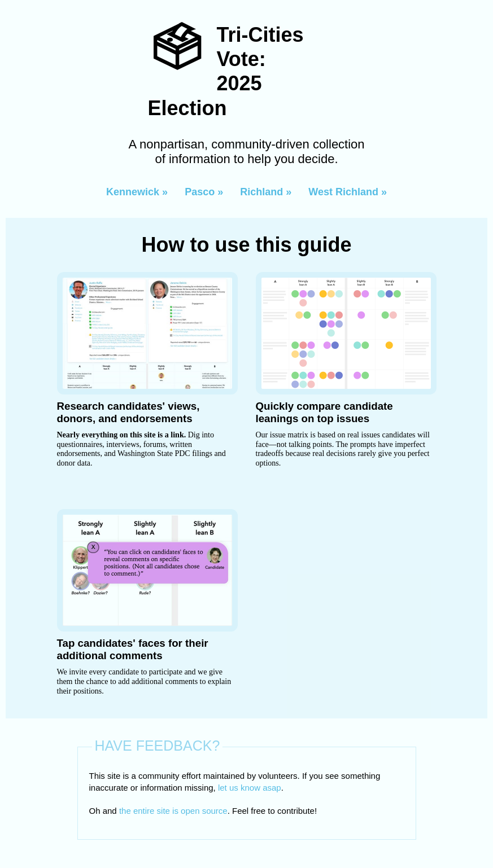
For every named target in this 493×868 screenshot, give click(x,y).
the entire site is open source (173, 811)
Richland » (266, 192)
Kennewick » (137, 192)
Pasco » (204, 192)
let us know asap (250, 788)
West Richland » (348, 192)
